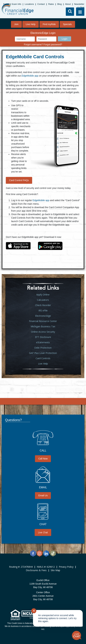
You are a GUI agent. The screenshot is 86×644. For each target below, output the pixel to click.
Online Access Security (43, 332)
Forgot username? (33, 44)
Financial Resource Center (43, 321)
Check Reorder (43, 305)
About (68, 4)
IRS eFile (43, 310)
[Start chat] (77, 636)
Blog (59, 4)
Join (16, 24)
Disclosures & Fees (36, 570)
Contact (41, 4)
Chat (82, 7)
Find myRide (49, 24)
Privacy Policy (66, 567)
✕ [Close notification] (34, 611)
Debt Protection (43, 348)
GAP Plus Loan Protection (43, 353)
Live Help (30, 24)
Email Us (43, 495)
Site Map (55, 570)
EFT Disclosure (43, 337)
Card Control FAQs (19, 180)
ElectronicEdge (43, 316)
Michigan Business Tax (43, 326)
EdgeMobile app (30, 76)
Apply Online (43, 295)
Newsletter (79, 4)
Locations (29, 4)
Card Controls (43, 358)
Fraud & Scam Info (12, 4)
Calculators (43, 300)
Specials (67, 24)
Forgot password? (53, 44)
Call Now (43, 459)
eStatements (43, 342)
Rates (51, 4)
